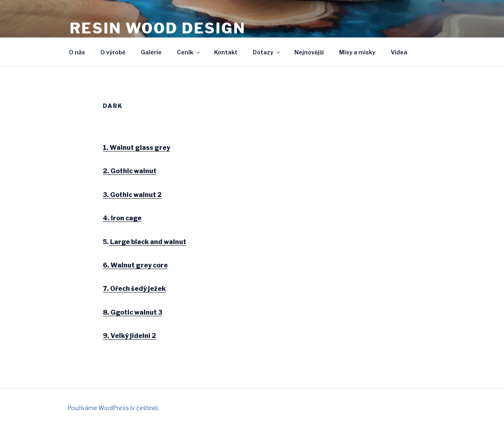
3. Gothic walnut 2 (132, 195)
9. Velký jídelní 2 (129, 336)
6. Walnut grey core (135, 265)
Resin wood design (158, 28)
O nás (77, 52)
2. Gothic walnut (130, 171)
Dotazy (267, 52)
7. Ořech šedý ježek (134, 289)
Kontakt (226, 52)
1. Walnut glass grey (136, 148)
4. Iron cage (122, 218)
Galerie (151, 52)
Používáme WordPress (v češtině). (113, 408)
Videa (399, 52)
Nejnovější (309, 52)
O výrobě (113, 52)
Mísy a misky (357, 52)
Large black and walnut (148, 242)
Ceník (189, 52)
